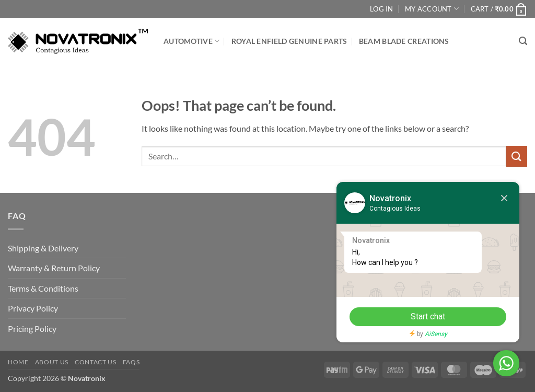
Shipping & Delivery (43, 248)
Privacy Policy (33, 308)
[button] (499, 9)
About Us (52, 362)
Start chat (428, 316)
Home (18, 362)
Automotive (191, 41)
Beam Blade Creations (404, 41)
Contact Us (95, 362)
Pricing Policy (32, 328)
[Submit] (517, 156)
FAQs (131, 362)
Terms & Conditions (43, 288)
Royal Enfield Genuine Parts (289, 41)
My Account (432, 9)
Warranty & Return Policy (54, 268)
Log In (382, 9)
